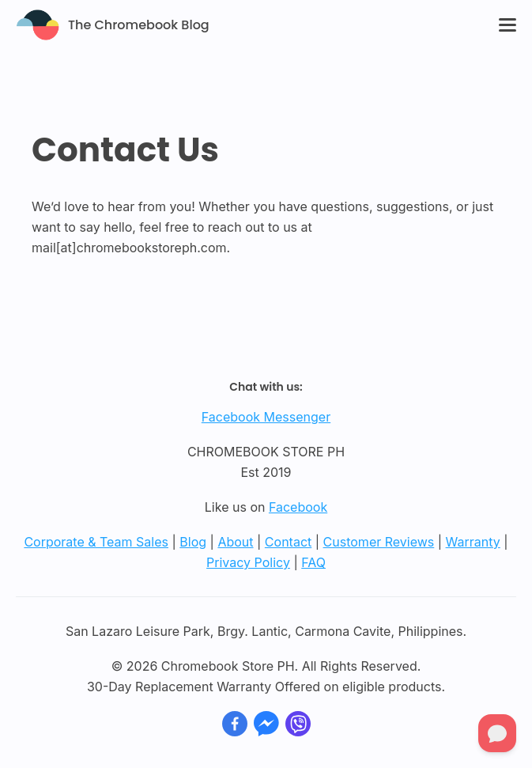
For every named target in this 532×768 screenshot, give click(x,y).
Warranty (473, 542)
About (235, 542)
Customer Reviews (379, 542)
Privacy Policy (248, 562)
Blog (193, 542)
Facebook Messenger (266, 417)
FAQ (313, 562)
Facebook (298, 507)
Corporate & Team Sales (96, 542)
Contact (288, 542)
